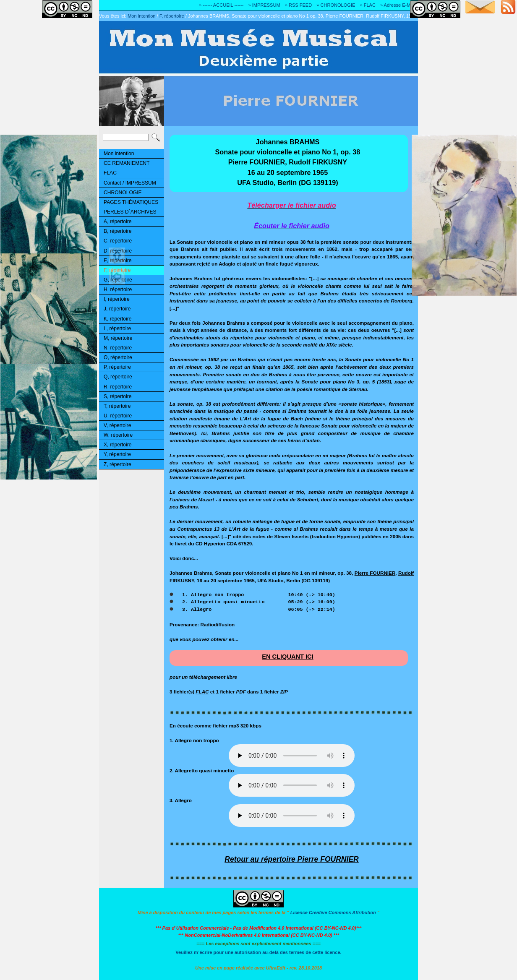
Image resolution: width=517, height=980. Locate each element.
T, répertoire (117, 406)
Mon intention (141, 16)
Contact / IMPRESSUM (130, 183)
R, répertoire (118, 387)
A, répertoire (117, 222)
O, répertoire (118, 357)
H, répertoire (118, 289)
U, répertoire (118, 416)
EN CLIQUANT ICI (288, 657)
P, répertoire (117, 367)
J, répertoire (117, 309)
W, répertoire (118, 435)
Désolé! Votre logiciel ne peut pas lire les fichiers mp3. (292, 756)
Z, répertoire (117, 464)
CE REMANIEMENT (127, 163)
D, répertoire (118, 251)
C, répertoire (118, 241)
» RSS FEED (298, 5)
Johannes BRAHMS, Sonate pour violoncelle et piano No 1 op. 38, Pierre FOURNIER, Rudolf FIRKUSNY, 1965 (302, 16)
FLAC (110, 173)
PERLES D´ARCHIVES (130, 212)
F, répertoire (172, 16)
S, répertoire (117, 396)
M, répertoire (118, 338)
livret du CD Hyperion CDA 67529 (213, 543)
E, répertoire (117, 261)
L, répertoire (117, 328)
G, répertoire (118, 280)
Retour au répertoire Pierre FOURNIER (292, 859)
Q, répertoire (118, 377)
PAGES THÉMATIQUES (131, 202)
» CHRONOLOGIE (336, 5)
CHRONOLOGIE (123, 193)
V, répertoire (117, 425)
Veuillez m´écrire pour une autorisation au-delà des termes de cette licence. (258, 952)
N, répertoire (118, 348)
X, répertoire (117, 445)
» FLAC (367, 5)
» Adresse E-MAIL (399, 5)
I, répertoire (117, 299)
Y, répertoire (117, 454)
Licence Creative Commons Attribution (333, 912)
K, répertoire (117, 319)
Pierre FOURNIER (375, 573)
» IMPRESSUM (264, 5)
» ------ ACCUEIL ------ (221, 5)
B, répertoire (117, 231)
